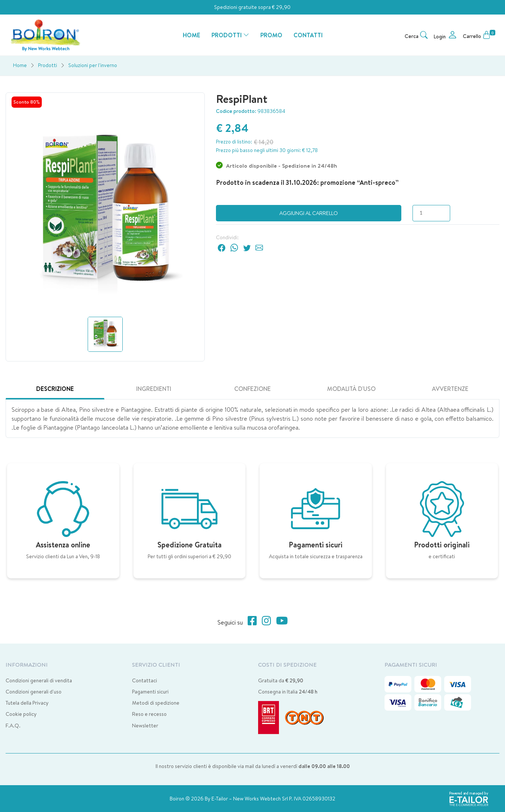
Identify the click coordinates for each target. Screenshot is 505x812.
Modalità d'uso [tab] (351, 389)
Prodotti (48, 65)
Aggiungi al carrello (309, 213)
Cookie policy (21, 714)
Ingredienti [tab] (154, 389)
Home (20, 65)
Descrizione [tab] (55, 389)
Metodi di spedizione (156, 703)
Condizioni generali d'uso (34, 692)
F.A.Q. (13, 726)
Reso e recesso (149, 714)
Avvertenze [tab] (450, 389)
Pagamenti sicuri (150, 692)
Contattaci (145, 680)
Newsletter (145, 726)
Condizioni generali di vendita (39, 680)
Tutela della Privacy (27, 703)
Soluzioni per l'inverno (93, 65)
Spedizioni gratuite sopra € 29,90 (252, 7)
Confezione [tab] (252, 389)
